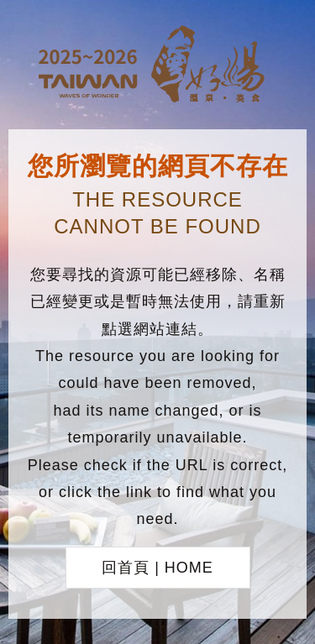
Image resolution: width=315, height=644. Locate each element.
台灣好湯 (158, 66)
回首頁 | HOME (157, 568)
